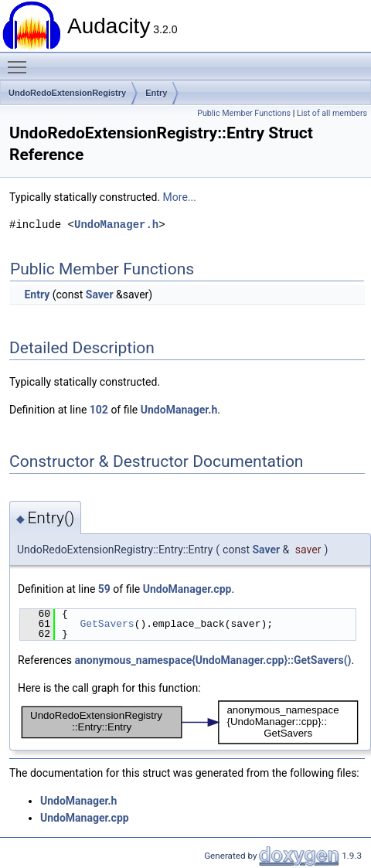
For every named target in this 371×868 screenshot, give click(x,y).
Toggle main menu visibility (21, 60)
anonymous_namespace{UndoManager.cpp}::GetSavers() (213, 660)
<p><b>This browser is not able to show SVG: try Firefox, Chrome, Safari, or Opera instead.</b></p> (190, 722)
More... (180, 197)
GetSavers (107, 624)
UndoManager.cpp (187, 589)
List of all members (332, 113)
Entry (156, 93)
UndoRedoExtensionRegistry (67, 93)
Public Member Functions (244, 113)
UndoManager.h (116, 225)
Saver (100, 294)
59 (104, 589)
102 (99, 410)
